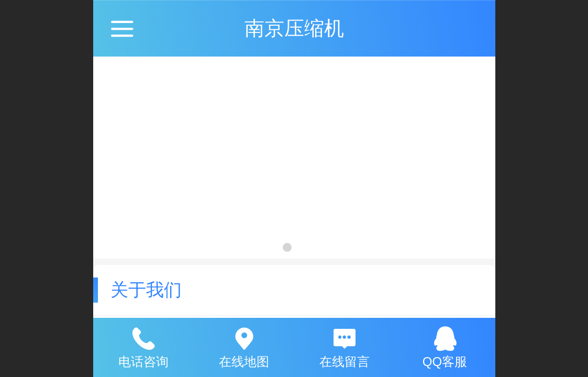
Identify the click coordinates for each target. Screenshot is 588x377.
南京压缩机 (294, 28)
